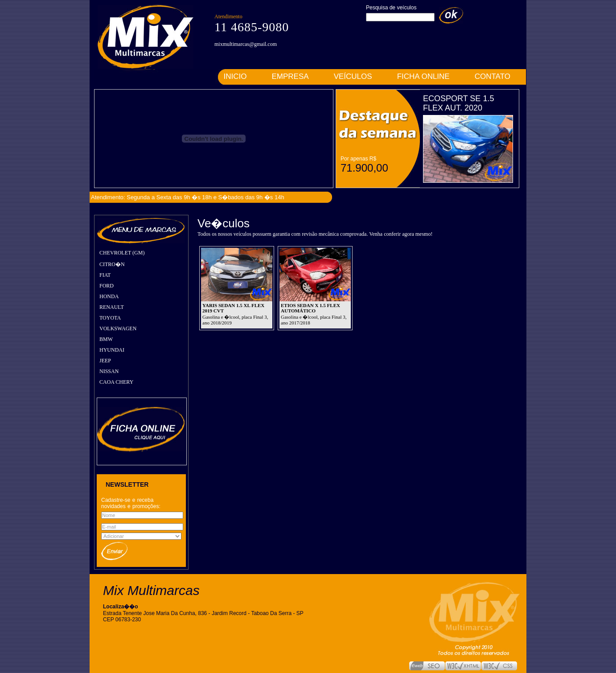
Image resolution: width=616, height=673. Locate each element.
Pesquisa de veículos (391, 8)
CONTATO (493, 76)
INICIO (235, 76)
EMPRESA (290, 76)
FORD (107, 286)
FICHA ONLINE (423, 76)
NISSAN (109, 371)
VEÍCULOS (353, 76)
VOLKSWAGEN (118, 328)
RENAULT (112, 307)
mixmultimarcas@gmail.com (246, 44)
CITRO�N (112, 264)
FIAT (105, 275)
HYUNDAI (112, 350)
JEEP (105, 361)
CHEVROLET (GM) (122, 253)
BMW (106, 339)
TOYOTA (110, 318)
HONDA (109, 296)
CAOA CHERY (116, 382)
